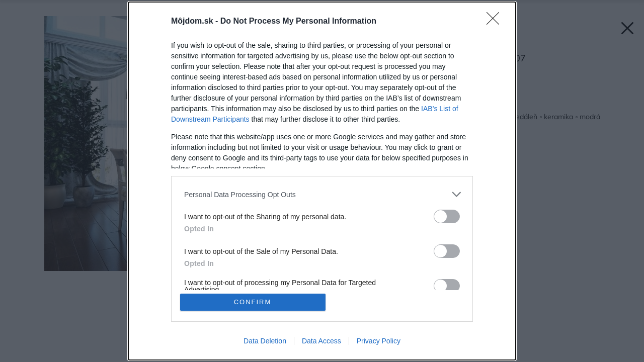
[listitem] (322, 194)
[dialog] (322, 181)
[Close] (496, 22)
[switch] (447, 216)
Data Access (321, 341)
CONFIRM (253, 302)
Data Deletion (265, 341)
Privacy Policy (379, 341)
